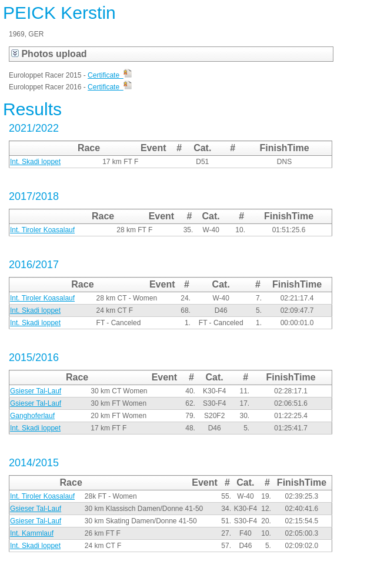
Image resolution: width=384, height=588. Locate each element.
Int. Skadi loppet (35, 162)
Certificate (110, 75)
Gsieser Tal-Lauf (36, 391)
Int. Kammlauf (32, 533)
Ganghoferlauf (32, 416)
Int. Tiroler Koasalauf (42, 230)
